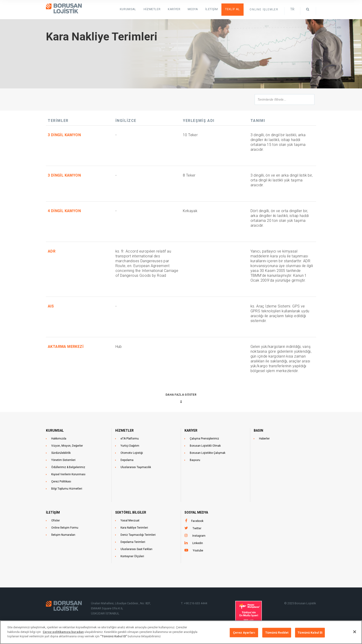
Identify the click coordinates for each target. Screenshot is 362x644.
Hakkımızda (59, 439)
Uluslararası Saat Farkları (136, 549)
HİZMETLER (157, 9)
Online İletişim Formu (65, 528)
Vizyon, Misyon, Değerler (67, 446)
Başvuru (195, 460)
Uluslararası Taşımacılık (136, 467)
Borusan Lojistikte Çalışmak (208, 453)
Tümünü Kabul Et (310, 633)
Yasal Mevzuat (130, 521)
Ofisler (56, 521)
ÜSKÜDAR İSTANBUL (105, 613)
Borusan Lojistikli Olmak (205, 446)
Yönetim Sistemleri (63, 460)
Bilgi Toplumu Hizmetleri (67, 489)
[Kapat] (355, 632)
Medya (196, 9)
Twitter (197, 528)
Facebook (197, 521)
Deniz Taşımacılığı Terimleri (138, 535)
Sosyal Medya (196, 512)
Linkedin (198, 543)
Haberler (264, 439)
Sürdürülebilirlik (61, 453)
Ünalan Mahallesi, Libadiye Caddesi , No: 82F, (121, 603)
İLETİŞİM (53, 512)
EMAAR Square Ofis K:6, (107, 608)
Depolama (127, 460)
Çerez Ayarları (244, 633)
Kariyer (178, 9)
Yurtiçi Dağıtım (130, 446)
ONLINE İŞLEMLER (264, 9)
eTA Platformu (130, 439)
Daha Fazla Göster (181, 395)
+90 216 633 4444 (196, 603)
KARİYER (191, 430)
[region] (181, 632)
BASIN (258, 430)
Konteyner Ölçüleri (132, 556)
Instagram (199, 536)
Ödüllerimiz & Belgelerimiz (68, 467)
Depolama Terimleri (133, 542)
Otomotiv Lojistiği (132, 453)
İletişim (214, 9)
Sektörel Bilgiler (131, 512)
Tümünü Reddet (277, 633)
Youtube (198, 551)
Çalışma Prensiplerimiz (204, 439)
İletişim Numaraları (63, 535)
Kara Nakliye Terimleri (134, 528)
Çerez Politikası (61, 481)
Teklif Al (233, 9)
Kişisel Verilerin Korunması (68, 474)
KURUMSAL (135, 9)
